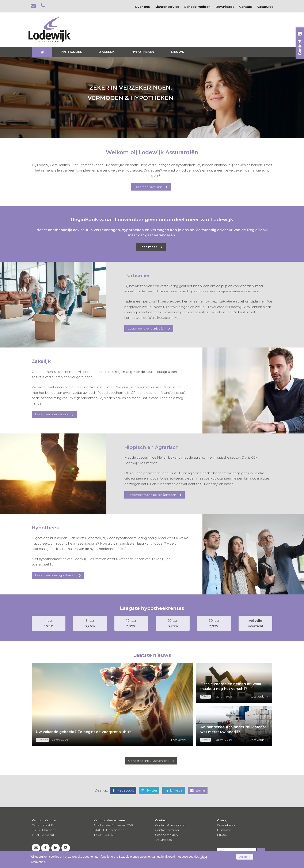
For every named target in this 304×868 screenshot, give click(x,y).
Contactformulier (167, 830)
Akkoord (245, 857)
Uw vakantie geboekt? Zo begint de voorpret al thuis (84, 732)
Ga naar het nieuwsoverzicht (148, 761)
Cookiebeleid (227, 825)
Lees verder (179, 740)
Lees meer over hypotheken (55, 575)
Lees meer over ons (148, 187)
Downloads (163, 840)
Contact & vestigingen (171, 825)
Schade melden (166, 835)
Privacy (222, 835)
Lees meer (148, 247)
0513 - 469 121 (105, 835)
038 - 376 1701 (44, 835)
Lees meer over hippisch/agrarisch (152, 495)
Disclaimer (225, 830)
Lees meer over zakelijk (52, 414)
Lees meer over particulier (146, 328)
